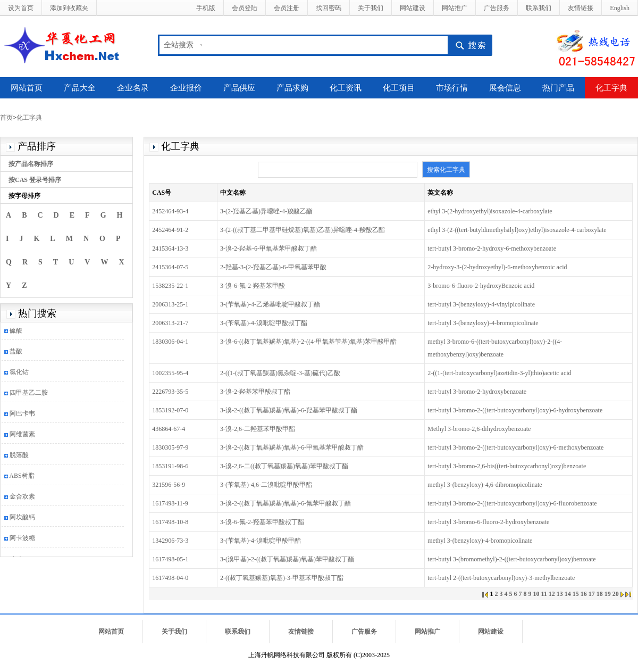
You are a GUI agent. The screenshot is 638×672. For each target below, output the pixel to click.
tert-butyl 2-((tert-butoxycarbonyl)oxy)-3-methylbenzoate (501, 578)
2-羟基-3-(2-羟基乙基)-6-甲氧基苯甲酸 (273, 267)
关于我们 (371, 8)
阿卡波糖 (22, 540)
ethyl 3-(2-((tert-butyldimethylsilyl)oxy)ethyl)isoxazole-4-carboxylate (517, 230)
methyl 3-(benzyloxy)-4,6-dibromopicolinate (485, 485)
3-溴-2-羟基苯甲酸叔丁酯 (255, 392)
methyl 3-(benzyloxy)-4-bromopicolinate (480, 541)
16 (584, 594)
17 (592, 594)
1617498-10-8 (170, 522)
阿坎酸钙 (22, 519)
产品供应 (239, 88)
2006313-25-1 (170, 304)
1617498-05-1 (170, 559)
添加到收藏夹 (69, 8)
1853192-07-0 (170, 410)
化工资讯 (346, 88)
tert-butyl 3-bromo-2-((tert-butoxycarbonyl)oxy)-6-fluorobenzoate (512, 503)
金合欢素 (22, 498)
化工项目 (399, 88)
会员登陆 (245, 8)
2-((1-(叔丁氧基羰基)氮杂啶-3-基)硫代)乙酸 (280, 373)
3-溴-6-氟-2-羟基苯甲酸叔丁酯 (262, 522)
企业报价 (186, 88)
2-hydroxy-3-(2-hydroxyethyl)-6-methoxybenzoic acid (497, 267)
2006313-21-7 (170, 323)
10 (536, 594)
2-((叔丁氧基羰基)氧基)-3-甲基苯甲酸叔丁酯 (282, 578)
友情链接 (581, 8)
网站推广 (455, 8)
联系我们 (539, 8)
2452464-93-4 (170, 211)
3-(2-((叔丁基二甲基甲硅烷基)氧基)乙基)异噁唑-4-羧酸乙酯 (303, 230)
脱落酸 (19, 457)
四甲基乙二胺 (29, 394)
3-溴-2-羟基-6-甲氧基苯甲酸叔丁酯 (268, 248)
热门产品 (558, 88)
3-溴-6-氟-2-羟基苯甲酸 (253, 286)
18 (600, 594)
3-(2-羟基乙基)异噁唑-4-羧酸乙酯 (266, 211)
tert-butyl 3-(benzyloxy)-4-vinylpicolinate (481, 304)
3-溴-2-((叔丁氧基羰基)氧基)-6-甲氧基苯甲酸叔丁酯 (292, 447)
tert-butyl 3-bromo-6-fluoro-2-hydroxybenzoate (488, 522)
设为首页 (21, 8)
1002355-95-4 (170, 373)
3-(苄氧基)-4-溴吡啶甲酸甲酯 (261, 541)
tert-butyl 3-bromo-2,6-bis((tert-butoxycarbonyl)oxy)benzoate (507, 466)
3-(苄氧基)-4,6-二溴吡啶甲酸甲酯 (266, 485)
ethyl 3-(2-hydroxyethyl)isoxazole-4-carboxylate (490, 211)
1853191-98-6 (170, 466)
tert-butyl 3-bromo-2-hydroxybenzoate (477, 392)
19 (608, 594)
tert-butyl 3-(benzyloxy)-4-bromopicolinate (483, 323)
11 (544, 594)
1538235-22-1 (170, 286)
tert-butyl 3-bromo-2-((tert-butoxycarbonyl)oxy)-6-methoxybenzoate (515, 447)
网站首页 (27, 88)
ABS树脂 (22, 477)
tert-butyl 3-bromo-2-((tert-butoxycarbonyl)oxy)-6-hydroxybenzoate (515, 410)
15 (576, 594)
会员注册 (287, 8)
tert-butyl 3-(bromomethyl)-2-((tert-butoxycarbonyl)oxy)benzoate (511, 559)
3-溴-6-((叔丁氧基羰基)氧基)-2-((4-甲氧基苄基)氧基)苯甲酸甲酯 (308, 342)
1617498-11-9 (170, 503)
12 (552, 594)
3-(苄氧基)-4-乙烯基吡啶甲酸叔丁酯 (270, 304)
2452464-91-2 (170, 230)
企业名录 (133, 88)
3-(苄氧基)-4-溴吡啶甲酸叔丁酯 (264, 323)
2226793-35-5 (170, 392)
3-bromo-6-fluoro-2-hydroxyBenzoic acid (481, 286)
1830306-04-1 (170, 342)
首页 (6, 118)
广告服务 (497, 8)
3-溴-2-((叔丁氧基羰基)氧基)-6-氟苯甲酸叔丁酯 (286, 503)
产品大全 (80, 88)
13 (560, 594)
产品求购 (292, 88)
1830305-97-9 (170, 447)
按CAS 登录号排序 (35, 180)
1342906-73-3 (170, 541)
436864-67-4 (169, 429)
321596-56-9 (169, 485)
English (620, 8)
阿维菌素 (22, 436)
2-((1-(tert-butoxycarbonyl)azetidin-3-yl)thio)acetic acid (499, 373)
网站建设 (413, 8)
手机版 (206, 8)
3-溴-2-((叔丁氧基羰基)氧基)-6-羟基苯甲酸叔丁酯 (289, 410)
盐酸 (16, 353)
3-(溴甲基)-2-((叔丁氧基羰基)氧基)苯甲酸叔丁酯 (287, 559)
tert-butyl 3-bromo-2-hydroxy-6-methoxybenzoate (492, 248)
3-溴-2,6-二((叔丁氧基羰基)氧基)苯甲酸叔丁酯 (284, 466)
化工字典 (611, 88)
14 (568, 594)
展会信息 (505, 88)
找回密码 (329, 8)
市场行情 (452, 88)
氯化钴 (19, 374)
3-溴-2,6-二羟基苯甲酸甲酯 (258, 429)
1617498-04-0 (170, 578)
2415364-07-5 (170, 267)
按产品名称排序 (31, 164)
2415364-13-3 (170, 248)
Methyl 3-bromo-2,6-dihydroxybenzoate (479, 429)
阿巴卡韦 (22, 415)
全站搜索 (179, 45)
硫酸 (16, 332)
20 (616, 594)
